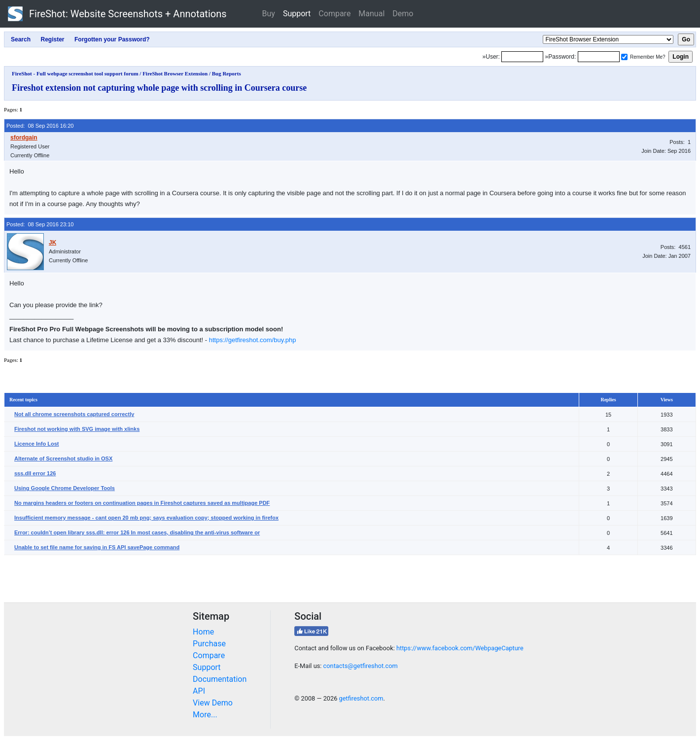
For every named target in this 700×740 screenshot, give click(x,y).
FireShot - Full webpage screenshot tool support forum (75, 73)
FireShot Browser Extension (175, 73)
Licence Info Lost (36, 444)
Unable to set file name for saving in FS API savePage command (97, 547)
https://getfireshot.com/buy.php (253, 340)
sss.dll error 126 (35, 473)
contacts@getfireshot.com (361, 666)
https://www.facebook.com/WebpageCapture (460, 648)
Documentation (220, 679)
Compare (334, 14)
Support (297, 14)
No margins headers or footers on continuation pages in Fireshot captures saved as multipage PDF (142, 503)
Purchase (209, 644)
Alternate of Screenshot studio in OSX (63, 458)
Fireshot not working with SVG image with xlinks (77, 429)
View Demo (213, 703)
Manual (371, 14)
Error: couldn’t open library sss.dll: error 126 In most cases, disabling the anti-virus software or (137, 532)
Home (203, 632)
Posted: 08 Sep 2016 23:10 (40, 224)
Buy (269, 14)
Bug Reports (227, 73)
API (199, 691)
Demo (403, 14)
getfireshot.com (361, 698)
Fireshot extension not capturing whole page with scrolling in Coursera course (159, 88)
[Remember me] (624, 57)
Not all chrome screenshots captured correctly (74, 414)
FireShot (117, 14)
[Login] (522, 57)
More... (205, 715)
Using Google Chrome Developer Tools (65, 488)
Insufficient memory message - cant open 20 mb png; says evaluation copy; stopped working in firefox (146, 518)
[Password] (599, 57)
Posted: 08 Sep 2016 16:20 (40, 126)
